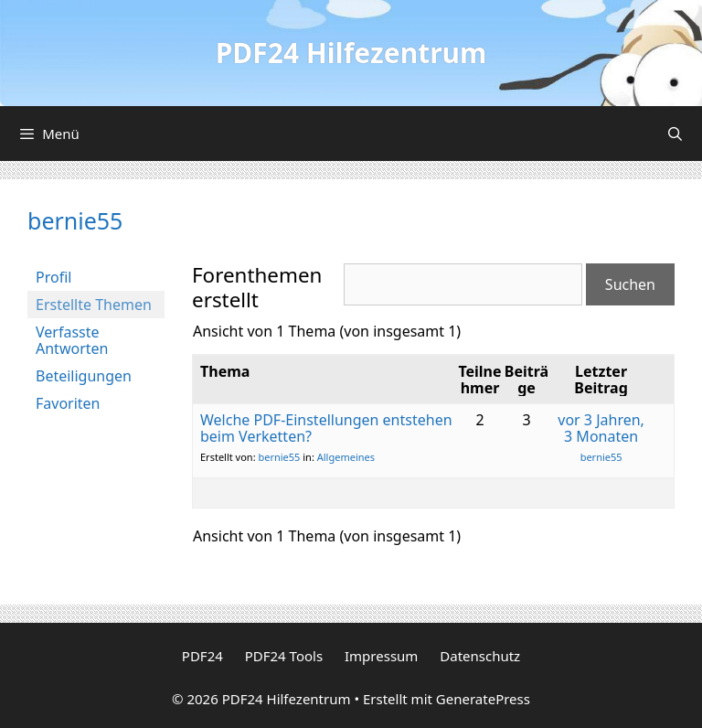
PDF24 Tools (284, 656)
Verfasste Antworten (72, 340)
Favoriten (68, 403)
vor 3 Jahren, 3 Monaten (601, 428)
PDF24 (202, 656)
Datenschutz (480, 656)
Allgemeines (346, 457)
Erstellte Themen (94, 305)
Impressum (381, 656)
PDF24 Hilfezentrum (351, 53)
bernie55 (75, 220)
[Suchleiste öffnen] (675, 134)
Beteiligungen (84, 376)
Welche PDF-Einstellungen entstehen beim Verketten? (326, 428)
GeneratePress (483, 699)
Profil (53, 277)
